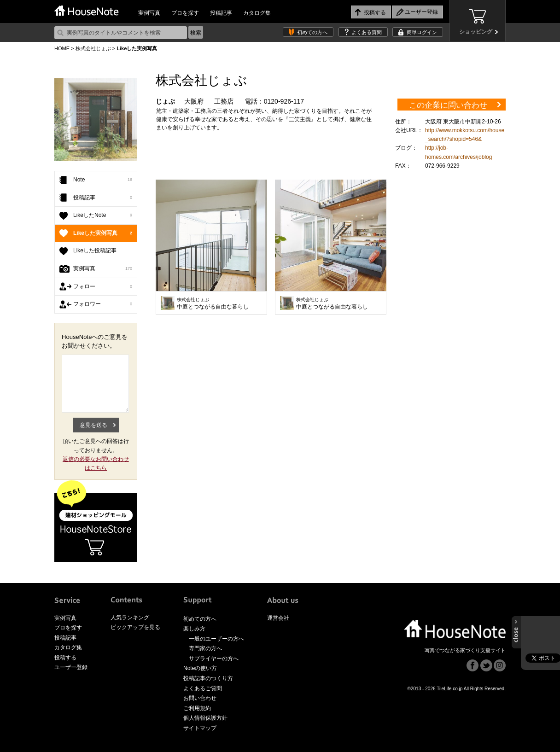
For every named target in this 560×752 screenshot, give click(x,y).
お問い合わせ (200, 698)
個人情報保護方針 (205, 718)
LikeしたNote (103, 216)
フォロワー (103, 304)
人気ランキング (130, 618)
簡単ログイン (422, 32)
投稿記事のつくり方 (208, 678)
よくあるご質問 (203, 688)
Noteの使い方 (200, 668)
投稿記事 (221, 13)
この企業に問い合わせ (448, 105)
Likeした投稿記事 (95, 251)
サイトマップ (200, 728)
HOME (62, 48)
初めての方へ (312, 32)
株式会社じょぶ (93, 48)
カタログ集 (257, 13)
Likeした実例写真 (103, 233)
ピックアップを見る (135, 627)
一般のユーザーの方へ (216, 639)
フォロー (103, 287)
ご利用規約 (197, 708)
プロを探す (185, 13)
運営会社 (278, 618)
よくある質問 (367, 32)
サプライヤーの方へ (214, 659)
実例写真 (149, 13)
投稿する (65, 658)
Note (103, 180)
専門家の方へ (205, 648)
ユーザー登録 (71, 667)
